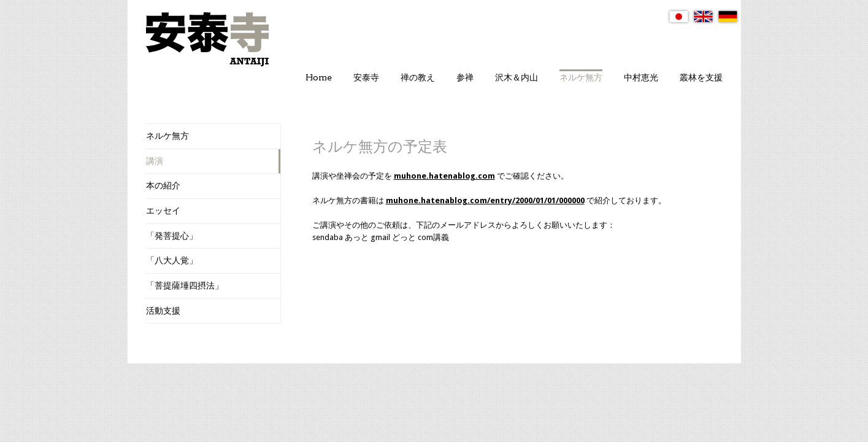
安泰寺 (366, 77)
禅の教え (418, 77)
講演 (155, 161)
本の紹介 (163, 185)
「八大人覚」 (172, 260)
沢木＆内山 (517, 77)
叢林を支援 (701, 77)
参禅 (465, 77)
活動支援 (163, 311)
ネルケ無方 (581, 77)
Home (319, 77)
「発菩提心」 (172, 236)
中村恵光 (641, 77)
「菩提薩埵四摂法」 (185, 285)
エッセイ (163, 211)
